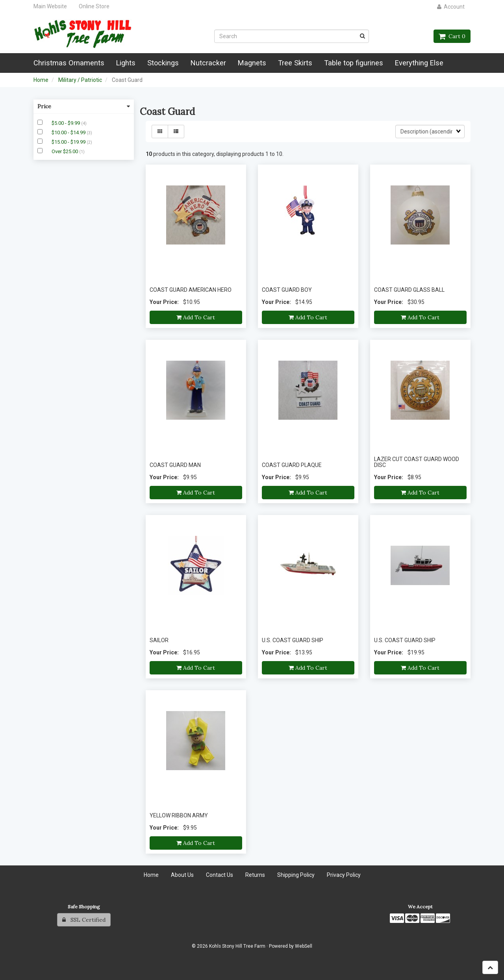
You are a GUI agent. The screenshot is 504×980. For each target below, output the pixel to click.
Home (41, 80)
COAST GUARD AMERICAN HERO (191, 290)
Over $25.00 (65, 151)
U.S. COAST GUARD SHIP (293, 640)
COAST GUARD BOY (287, 290)
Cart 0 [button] (452, 36)
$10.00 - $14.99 (69, 132)
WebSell (304, 946)
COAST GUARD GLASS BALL (409, 290)
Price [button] (84, 106)
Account (451, 7)
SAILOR (159, 640)
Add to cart (196, 317)
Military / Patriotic (80, 80)
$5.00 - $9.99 (66, 123)
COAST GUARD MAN (175, 465)
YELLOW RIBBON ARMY (179, 815)
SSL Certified (84, 920)
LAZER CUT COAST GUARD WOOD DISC (417, 462)
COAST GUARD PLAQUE (292, 465)
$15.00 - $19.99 (69, 142)
